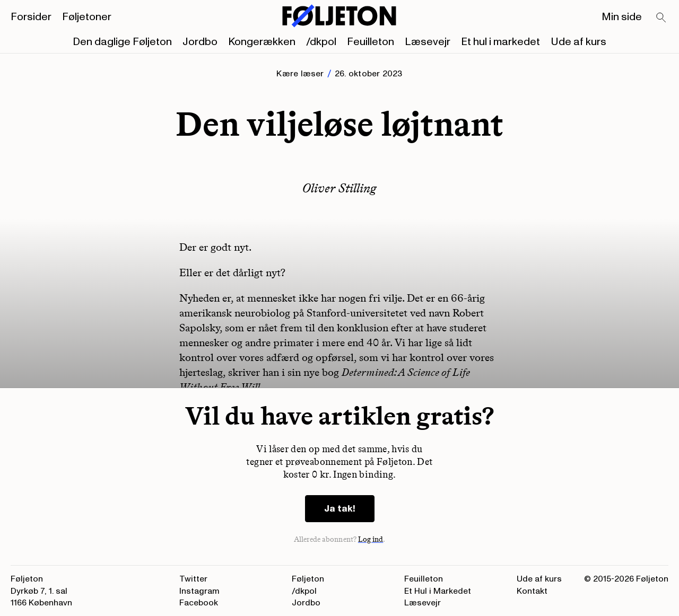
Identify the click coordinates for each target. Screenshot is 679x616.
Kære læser (300, 74)
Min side (622, 17)
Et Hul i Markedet (438, 591)
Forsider (31, 17)
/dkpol (321, 42)
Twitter (193, 579)
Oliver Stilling (339, 188)
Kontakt (532, 591)
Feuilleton (371, 42)
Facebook (199, 603)
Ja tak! (340, 509)
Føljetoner (87, 17)
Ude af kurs (578, 42)
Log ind (371, 539)
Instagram (199, 591)
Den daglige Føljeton (122, 42)
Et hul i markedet (500, 42)
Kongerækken (262, 42)
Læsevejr (428, 42)
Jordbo (200, 42)
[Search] (661, 18)
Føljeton (308, 579)
